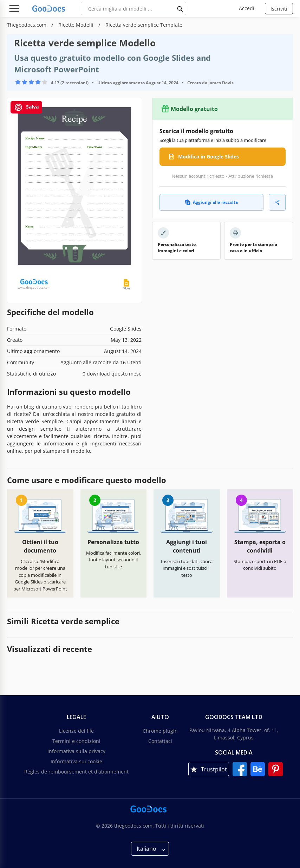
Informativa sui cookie (76, 761)
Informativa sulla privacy (76, 751)
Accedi (247, 8)
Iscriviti (279, 9)
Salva (26, 107)
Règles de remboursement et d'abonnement (76, 772)
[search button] (180, 8)
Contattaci (160, 741)
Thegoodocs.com (27, 25)
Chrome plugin (160, 731)
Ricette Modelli (77, 25)
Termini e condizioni (76, 741)
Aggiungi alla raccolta (211, 202)
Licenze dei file (76, 731)
